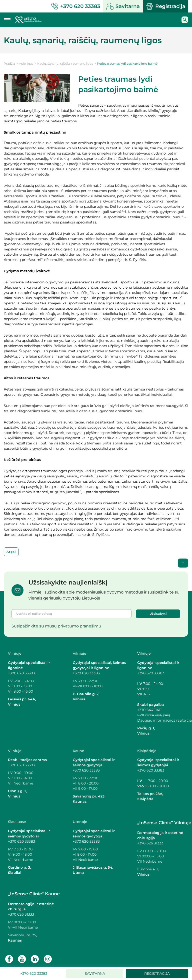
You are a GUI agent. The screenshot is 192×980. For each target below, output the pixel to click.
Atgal (11, 552)
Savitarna (123, 6)
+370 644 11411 (149, 710)
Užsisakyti (158, 614)
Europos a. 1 (147, 869)
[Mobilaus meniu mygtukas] (7, 20)
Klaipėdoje (147, 751)
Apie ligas (26, 64)
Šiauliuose (17, 822)
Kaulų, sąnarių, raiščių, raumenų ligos (65, 64)
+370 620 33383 (21, 673)
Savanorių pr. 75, (23, 935)
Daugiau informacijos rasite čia (164, 720)
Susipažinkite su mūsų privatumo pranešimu (56, 626)
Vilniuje (15, 653)
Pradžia (9, 64)
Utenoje (80, 822)
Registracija (166, 6)
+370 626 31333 (150, 843)
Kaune (78, 751)
